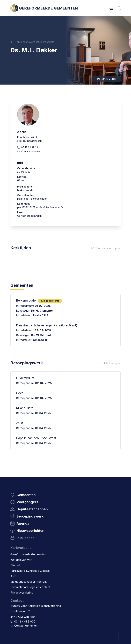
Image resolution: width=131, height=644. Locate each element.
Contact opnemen (31, 151)
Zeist (19, 423)
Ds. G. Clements (42, 311)
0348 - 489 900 (25, 621)
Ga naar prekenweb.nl (30, 216)
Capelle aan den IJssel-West (36, 438)
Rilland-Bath (25, 408)
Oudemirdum (25, 378)
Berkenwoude (25, 190)
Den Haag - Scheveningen (32, 199)
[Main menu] (111, 8)
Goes (20, 393)
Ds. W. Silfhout (41, 335)
